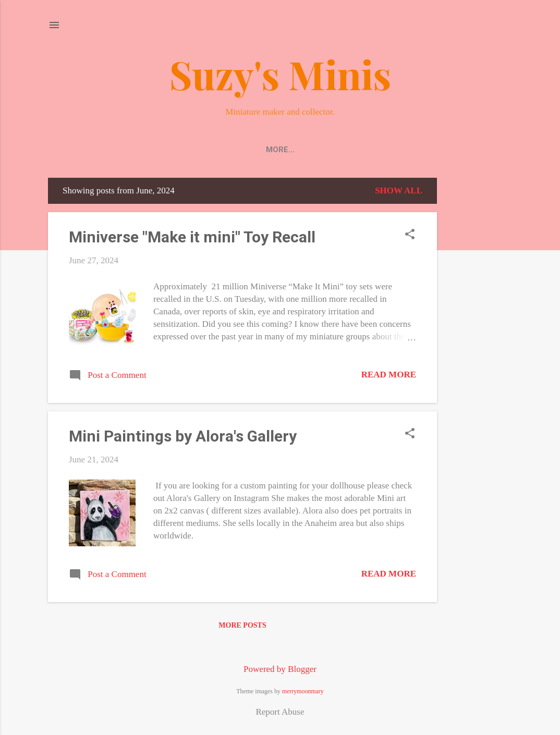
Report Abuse (280, 712)
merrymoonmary (303, 691)
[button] (410, 237)
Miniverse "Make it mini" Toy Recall (192, 239)
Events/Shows (391, 150)
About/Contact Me (245, 150)
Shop (121, 150)
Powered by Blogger (280, 669)
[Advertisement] (479, 336)
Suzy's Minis (280, 74)
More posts (242, 627)
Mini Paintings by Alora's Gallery (183, 438)
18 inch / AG (466, 150)
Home (80, 150)
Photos (168, 150)
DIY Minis (323, 150)
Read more (389, 377)
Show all (399, 193)
